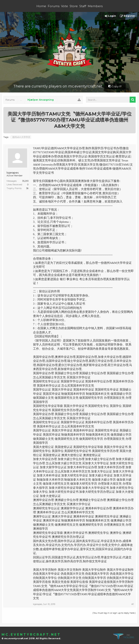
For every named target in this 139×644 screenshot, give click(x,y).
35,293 (25, 181)
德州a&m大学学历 (21, 137)
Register (128, 16)
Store (74, 6)
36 (27, 188)
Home (41, 6)
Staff (83, 6)
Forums (54, 6)
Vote (65, 6)
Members (95, 6)
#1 (133, 604)
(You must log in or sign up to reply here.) (114, 613)
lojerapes (13, 173)
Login (110, 16)
